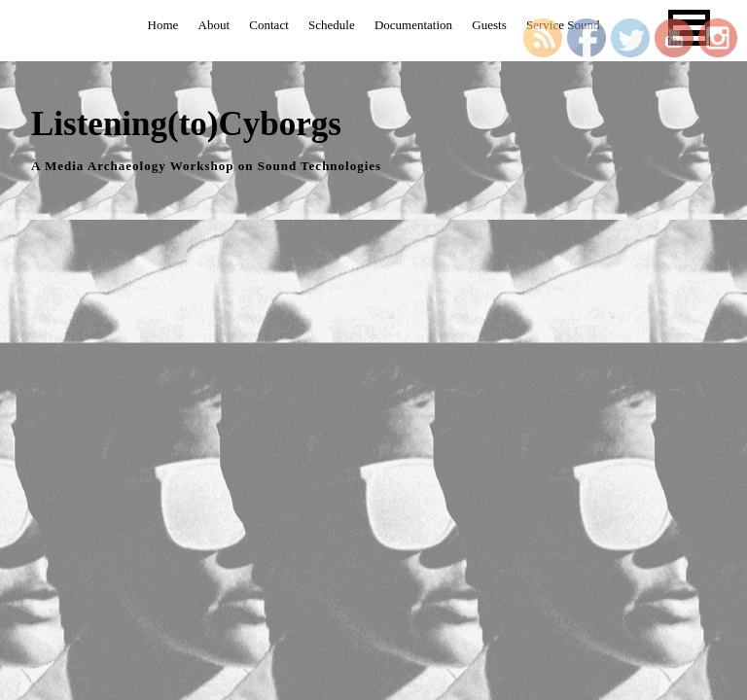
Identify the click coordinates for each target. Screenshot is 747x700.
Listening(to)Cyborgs (186, 124)
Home (163, 25)
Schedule (332, 25)
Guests (489, 25)
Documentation (413, 25)
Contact (268, 25)
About (214, 25)
